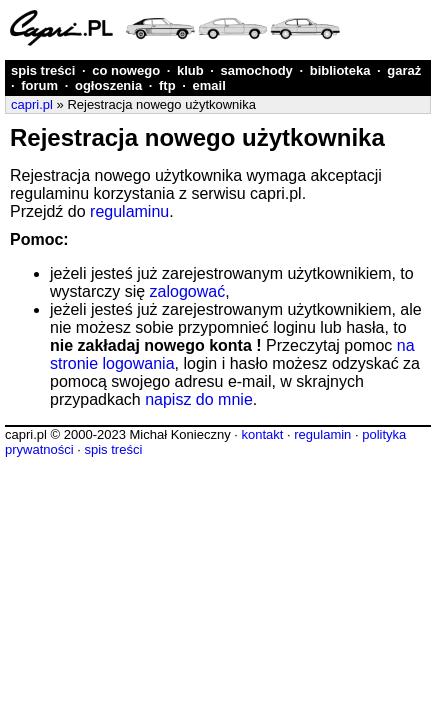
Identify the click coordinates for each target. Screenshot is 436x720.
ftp (167, 85)
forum (39, 85)
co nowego (126, 70)
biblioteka (340, 70)
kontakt (262, 434)
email (209, 85)
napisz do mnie (199, 399)
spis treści (43, 70)
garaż (404, 70)
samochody (257, 70)
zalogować (188, 291)
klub (190, 70)
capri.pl (32, 104)
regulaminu (129, 211)
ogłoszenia (108, 85)
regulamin (322, 434)
